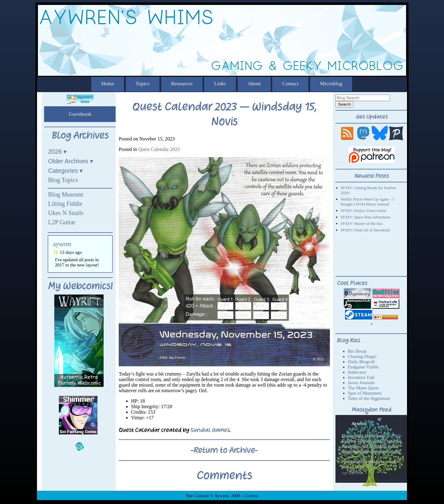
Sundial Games (210, 430)
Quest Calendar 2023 (159, 149)
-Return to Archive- (224, 450)
